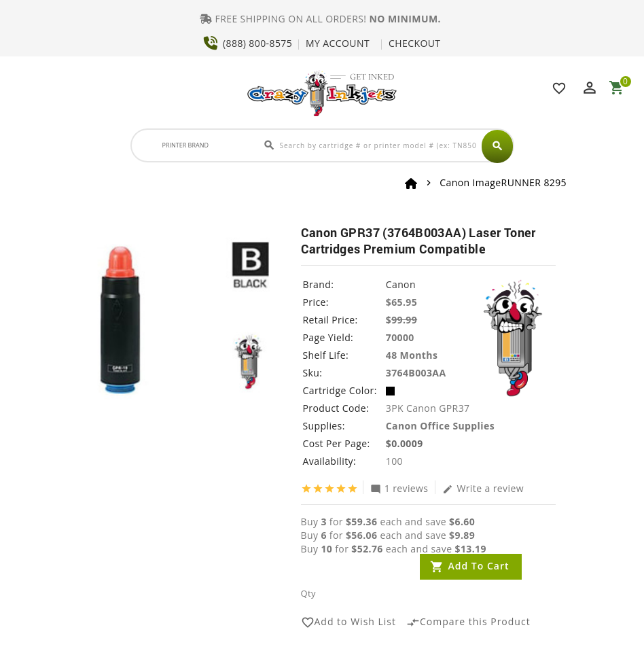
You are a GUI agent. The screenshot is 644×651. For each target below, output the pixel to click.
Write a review (483, 488)
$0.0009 (405, 443)
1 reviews (399, 488)
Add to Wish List (349, 622)
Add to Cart (479, 566)
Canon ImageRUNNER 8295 (503, 182)
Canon (401, 284)
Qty (308, 593)
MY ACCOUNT (338, 43)
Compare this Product (468, 622)
